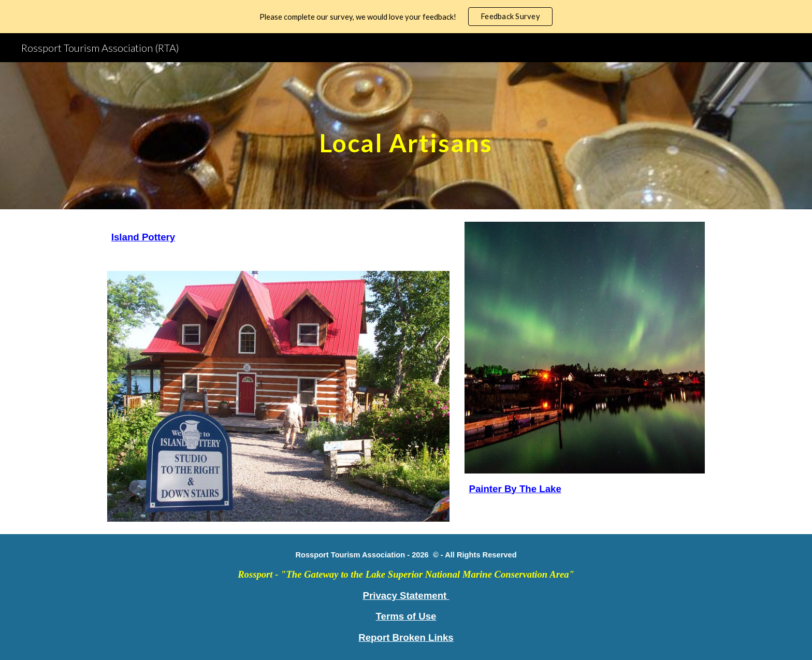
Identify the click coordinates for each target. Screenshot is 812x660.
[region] (406, 17)
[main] (406, 135)
